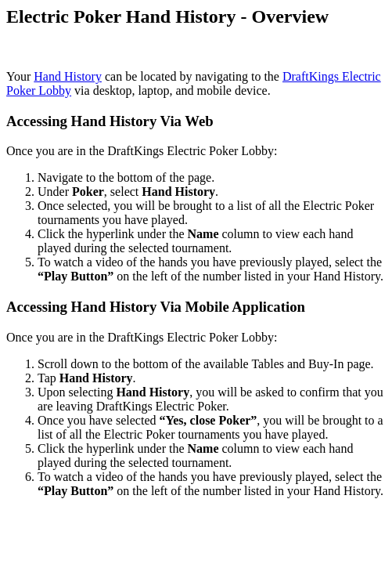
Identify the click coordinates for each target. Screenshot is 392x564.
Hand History (68, 76)
